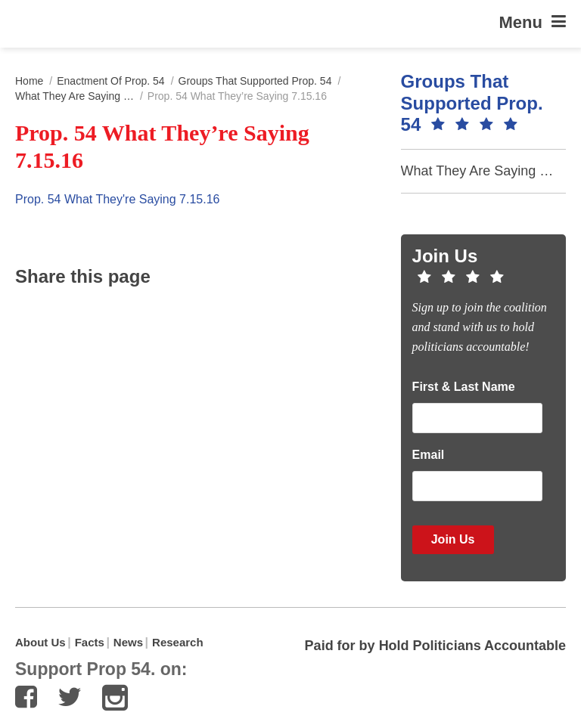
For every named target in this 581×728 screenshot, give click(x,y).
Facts (90, 642)
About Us (40, 642)
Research (178, 642)
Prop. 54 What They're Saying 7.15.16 (117, 199)
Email (429, 455)
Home (29, 81)
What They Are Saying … (75, 96)
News (128, 642)
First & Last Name (464, 387)
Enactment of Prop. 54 (110, 81)
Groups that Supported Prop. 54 (255, 81)
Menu (533, 22)
